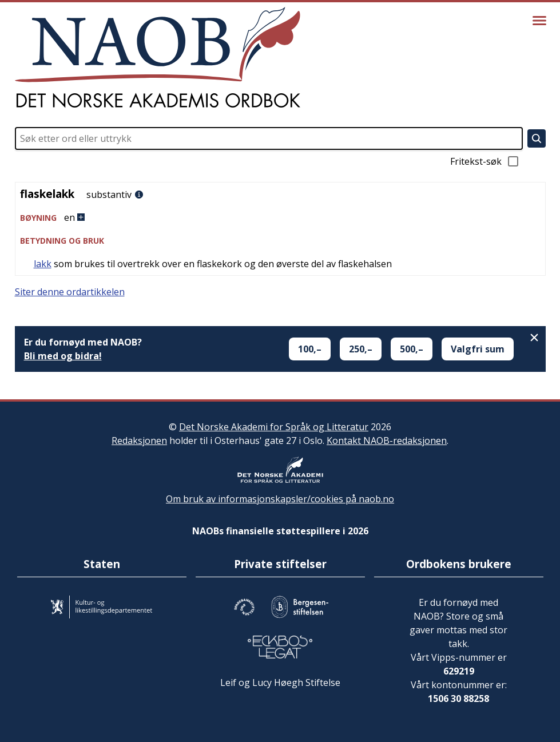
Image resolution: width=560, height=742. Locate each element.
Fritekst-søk (485, 161)
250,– (361, 349)
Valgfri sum (478, 349)
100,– (310, 349)
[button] (280, 218)
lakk (43, 264)
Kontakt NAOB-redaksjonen (387, 441)
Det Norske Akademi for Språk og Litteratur (274, 427)
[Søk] (537, 138)
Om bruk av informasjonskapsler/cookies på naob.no (280, 499)
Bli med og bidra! (63, 356)
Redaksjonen (139, 441)
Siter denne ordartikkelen (70, 292)
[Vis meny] (539, 21)
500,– (412, 349)
